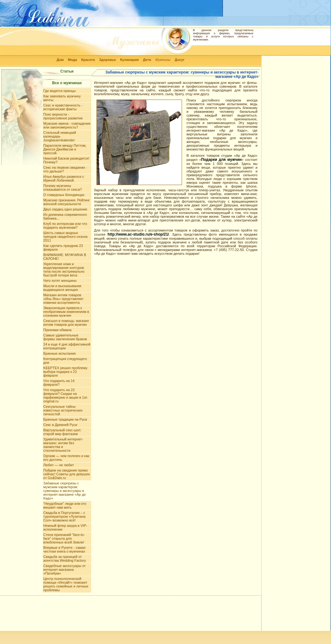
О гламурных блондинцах (64, 195)
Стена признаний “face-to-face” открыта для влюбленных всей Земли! (64, 538)
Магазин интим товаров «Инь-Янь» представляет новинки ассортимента (63, 299)
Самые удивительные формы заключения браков (65, 337)
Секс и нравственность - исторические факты (63, 107)
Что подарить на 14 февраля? (59, 383)
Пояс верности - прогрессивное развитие (63, 116)
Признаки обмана (57, 330)
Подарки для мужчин (221, 160)
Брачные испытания (60, 353)
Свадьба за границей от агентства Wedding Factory (65, 559)
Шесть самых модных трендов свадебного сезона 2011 (66, 237)
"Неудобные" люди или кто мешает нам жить (65, 505)
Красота (88, 60)
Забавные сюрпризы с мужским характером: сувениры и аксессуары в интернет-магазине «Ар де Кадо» (65, 491)
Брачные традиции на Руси (65, 419)
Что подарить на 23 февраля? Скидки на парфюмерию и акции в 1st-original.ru (66, 396)
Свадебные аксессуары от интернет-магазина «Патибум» (65, 570)
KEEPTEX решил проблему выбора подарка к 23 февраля (65, 372)
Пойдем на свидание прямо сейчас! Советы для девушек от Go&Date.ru (67, 474)
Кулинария (129, 60)
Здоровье (108, 60)
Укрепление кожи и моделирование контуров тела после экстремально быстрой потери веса (64, 270)
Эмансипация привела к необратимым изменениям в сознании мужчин (66, 312)
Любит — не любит (59, 465)
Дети (147, 60)
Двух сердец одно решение (65, 209)
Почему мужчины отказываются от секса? (63, 188)
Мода (72, 60)
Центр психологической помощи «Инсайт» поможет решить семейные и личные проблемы (66, 584)
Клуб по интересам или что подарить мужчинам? (65, 226)
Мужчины (163, 60)
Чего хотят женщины (60, 281)
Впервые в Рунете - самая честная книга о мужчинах (64, 549)
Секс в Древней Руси (60, 425)
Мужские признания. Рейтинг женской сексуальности (67, 202)
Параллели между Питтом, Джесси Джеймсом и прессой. (65, 149)
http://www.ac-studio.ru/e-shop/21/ (138, 234)
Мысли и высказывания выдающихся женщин (62, 288)
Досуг (180, 60)
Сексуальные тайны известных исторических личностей (63, 410)
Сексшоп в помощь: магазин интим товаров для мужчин (66, 323)
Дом (60, 60)
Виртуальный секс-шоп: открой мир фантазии (62, 432)
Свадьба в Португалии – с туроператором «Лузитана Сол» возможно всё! (64, 516)
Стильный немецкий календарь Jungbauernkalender (60, 136)
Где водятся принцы (60, 91)
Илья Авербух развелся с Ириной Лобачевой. (64, 178)
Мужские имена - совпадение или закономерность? (67, 125)
